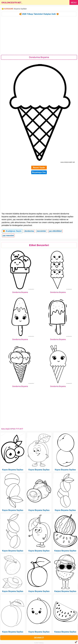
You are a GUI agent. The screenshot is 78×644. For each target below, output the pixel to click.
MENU (74, 3)
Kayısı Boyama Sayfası (13, 470)
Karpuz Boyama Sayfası (65, 551)
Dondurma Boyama (20, 292)
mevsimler (41, 231)
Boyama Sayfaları (20, 9)
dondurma (29, 231)
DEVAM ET (39, 638)
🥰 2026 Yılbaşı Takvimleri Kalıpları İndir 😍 (39, 14)
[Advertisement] (39, 35)
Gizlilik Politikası (39, 643)
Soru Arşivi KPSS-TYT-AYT (12, 429)
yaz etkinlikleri (55, 231)
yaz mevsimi (8, 236)
